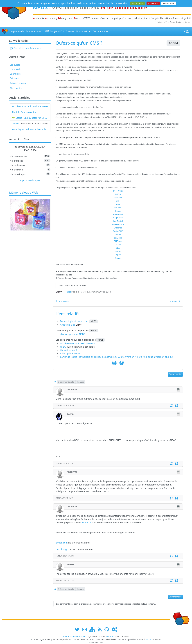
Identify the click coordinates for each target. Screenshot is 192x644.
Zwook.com (62, 543)
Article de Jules (68, 325)
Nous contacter (78, 636)
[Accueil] (5, 31)
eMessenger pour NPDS (73, 334)
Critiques (14, 78)
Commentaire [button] (175, 374)
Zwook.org (61, 549)
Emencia (86, 522)
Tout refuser (153, 3)
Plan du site (16, 88)
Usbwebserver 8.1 (69, 350)
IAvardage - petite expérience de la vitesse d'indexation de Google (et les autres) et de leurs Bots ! (30, 129)
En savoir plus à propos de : (75, 321)
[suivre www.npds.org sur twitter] (78, 629)
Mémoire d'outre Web (24, 193)
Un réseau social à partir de (26, 106)
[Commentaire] (172, 406)
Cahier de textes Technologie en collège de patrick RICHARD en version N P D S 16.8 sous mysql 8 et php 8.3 (116, 357)
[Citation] (177, 406)
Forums (70, 31)
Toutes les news (34, 31)
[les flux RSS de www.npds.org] (101, 629)
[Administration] (114, 629)
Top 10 (23, 180)
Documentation (101, 31)
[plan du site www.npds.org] (93, 629)
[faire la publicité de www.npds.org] (85, 629)
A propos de (17, 31)
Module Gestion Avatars (25, 112)
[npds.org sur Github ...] (108, 629)
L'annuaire (15, 74)
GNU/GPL (110, 636)
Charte (66, 636)
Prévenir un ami (18, 83)
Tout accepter (138, 3)
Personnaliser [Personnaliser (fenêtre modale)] (169, 3)
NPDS (45, 106)
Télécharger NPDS (54, 31)
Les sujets (15, 65)
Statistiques (34, 180)
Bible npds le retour (70, 353)
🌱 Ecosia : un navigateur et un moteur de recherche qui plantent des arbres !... (30, 118)
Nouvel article (83, 31)
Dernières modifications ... (26, 48)
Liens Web (15, 69)
